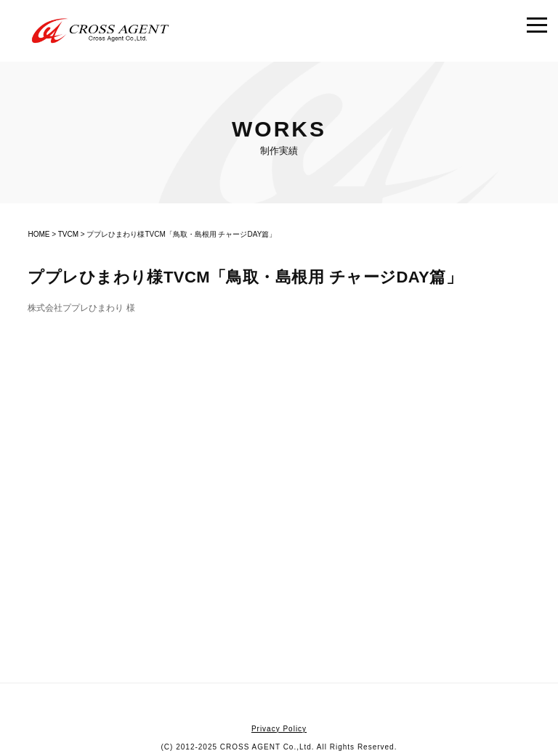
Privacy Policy (279, 729)
